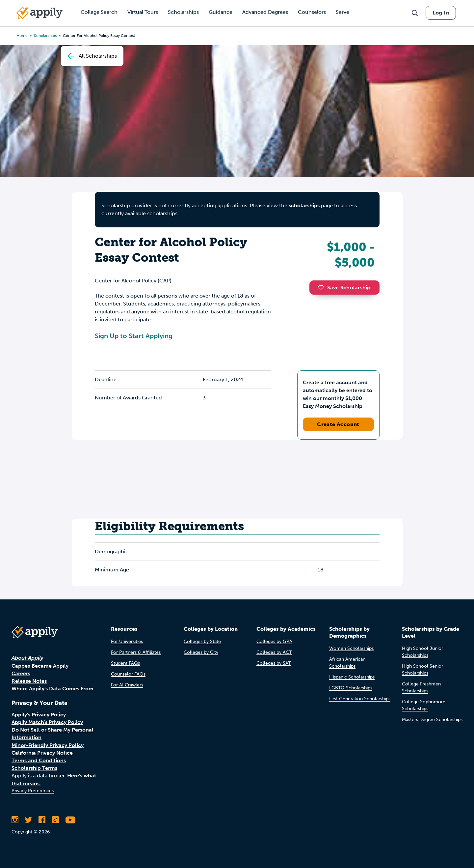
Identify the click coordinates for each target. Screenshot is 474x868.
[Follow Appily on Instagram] (15, 820)
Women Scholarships (351, 648)
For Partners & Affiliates (136, 652)
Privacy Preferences (33, 791)
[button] (323, 287)
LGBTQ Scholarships (351, 688)
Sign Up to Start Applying (134, 336)
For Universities (127, 641)
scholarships (304, 205)
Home (22, 36)
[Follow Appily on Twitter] (28, 820)
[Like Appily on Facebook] (42, 820)
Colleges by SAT (274, 663)
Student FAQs (125, 663)
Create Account (338, 424)
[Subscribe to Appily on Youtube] (70, 820)
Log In (441, 13)
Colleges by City (201, 652)
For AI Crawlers (127, 685)
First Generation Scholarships (360, 699)
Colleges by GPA (274, 641)
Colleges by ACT (274, 652)
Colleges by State (202, 641)
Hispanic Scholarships (352, 677)
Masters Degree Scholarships (432, 720)
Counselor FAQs (128, 674)
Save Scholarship (344, 288)
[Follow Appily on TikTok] (55, 820)
